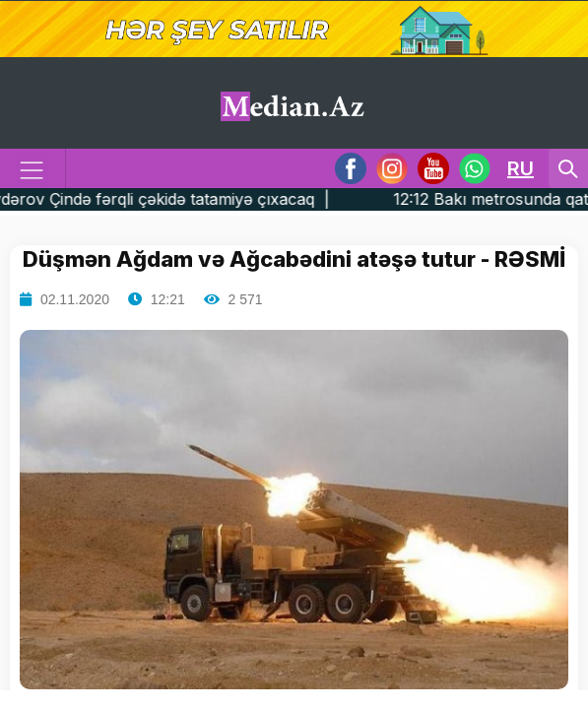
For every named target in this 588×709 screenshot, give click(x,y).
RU (521, 168)
